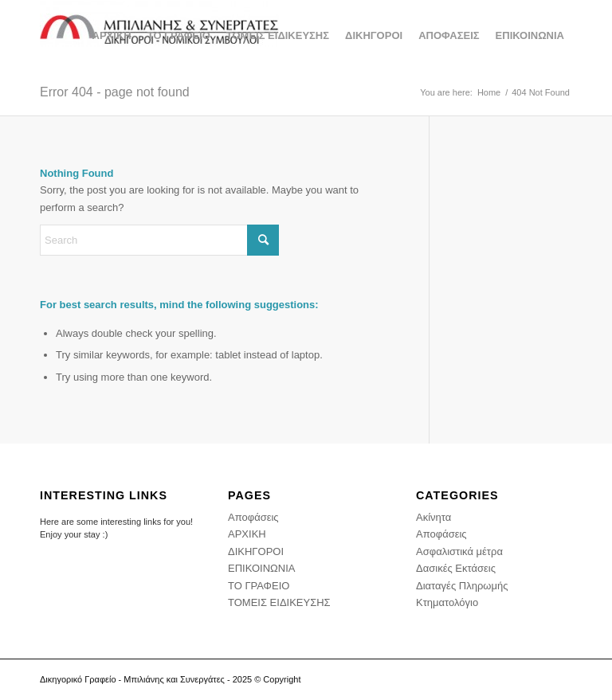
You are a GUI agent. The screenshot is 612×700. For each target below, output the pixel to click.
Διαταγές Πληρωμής (462, 586)
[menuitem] (112, 36)
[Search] (159, 240)
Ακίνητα (433, 517)
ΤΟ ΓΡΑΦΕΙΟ (259, 586)
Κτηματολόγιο (447, 602)
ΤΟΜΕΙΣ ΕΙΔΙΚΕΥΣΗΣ (279, 602)
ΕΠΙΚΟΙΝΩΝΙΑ (261, 568)
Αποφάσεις (253, 517)
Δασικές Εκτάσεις (456, 568)
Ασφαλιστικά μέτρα (459, 551)
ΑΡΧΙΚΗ (247, 534)
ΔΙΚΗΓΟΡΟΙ (256, 551)
